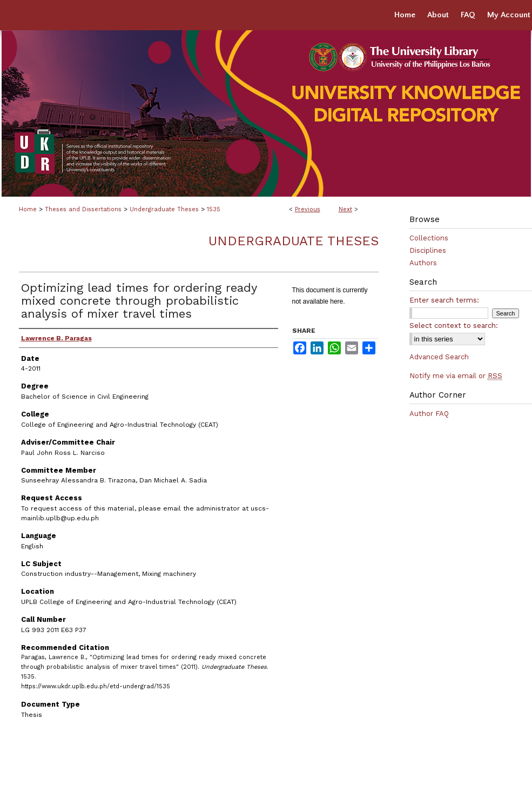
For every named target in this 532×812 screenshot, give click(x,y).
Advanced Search (439, 357)
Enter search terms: (444, 300)
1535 (214, 209)
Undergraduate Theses (164, 209)
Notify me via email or (456, 376)
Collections (429, 238)
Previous (308, 209)
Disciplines (428, 250)
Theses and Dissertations (83, 209)
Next (345, 209)
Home (28, 209)
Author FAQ (429, 414)
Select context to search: (454, 326)
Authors (423, 263)
